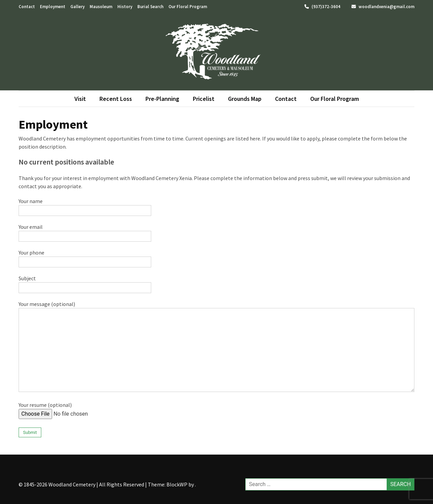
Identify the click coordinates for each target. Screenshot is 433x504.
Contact (27, 7)
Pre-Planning (162, 99)
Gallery (77, 7)
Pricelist (204, 99)
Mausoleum (101, 7)
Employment (53, 7)
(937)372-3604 (322, 7)
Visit (80, 99)
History (125, 7)
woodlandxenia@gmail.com (383, 7)
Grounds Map (245, 99)
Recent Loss (116, 99)
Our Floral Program (188, 7)
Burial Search (150, 7)
